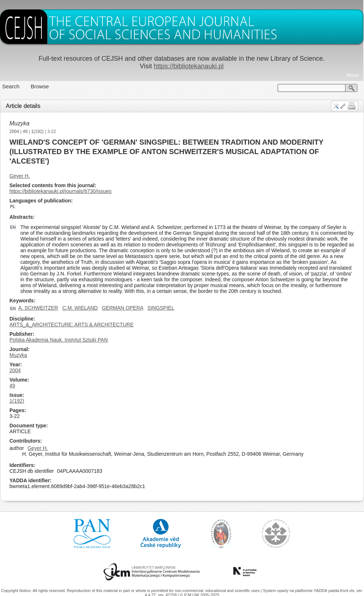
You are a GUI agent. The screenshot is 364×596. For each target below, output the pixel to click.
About (352, 75)
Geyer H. (20, 176)
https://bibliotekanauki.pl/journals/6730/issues (60, 191)
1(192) (38, 132)
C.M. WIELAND (80, 308)
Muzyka (19, 123)
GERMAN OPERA (123, 308)
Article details (23, 106)
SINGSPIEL (161, 308)
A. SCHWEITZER (38, 308)
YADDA (321, 591)
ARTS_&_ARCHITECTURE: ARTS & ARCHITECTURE (72, 325)
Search (11, 86)
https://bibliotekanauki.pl (189, 66)
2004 (14, 132)
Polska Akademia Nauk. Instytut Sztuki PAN (59, 340)
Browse (40, 86)
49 (25, 132)
